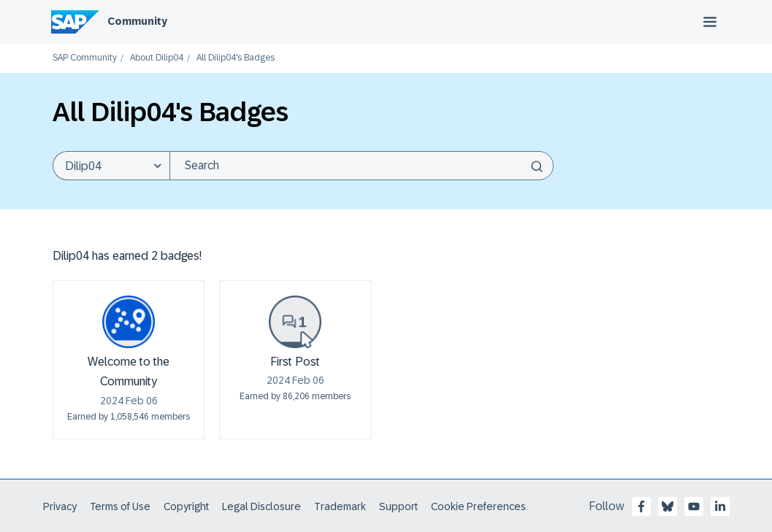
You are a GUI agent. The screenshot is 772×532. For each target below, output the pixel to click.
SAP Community (85, 58)
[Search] (362, 166)
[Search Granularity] (111, 166)
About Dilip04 (157, 58)
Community (137, 21)
